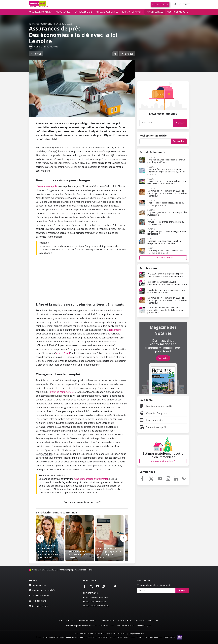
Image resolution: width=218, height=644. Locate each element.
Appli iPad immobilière (94, 602)
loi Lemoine (115, 330)
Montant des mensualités (156, 406)
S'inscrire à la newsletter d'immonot (153, 585)
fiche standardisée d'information (91, 479)
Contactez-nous (107, 620)
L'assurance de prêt (46, 186)
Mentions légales (144, 626)
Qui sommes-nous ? (87, 620)
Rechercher (179, 141)
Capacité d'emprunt (153, 413)
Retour (36, 54)
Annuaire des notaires (107, 12)
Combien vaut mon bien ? (163, 461)
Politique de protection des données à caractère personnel (90, 626)
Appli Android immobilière (96, 606)
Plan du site (153, 620)
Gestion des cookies (126, 626)
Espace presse (124, 620)
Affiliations (139, 620)
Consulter (163, 358)
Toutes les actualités (163, 258)
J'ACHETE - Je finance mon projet (61, 570)
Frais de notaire (151, 420)
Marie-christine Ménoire (46, 47)
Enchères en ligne (84, 12)
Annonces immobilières (40, 12)
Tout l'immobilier (67, 620)
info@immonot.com (137, 634)
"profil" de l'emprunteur (61, 392)
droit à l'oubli (63, 353)
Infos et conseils (155, 12)
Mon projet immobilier (178, 12)
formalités (47, 454)
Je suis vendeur (160, 4)
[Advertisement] (82, 279)
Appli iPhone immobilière (96, 597)
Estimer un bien (37, 585)
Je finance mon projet (40, 24)
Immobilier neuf (63, 12)
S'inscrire (180, 123)
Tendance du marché (132, 12)
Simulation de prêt (153, 427)
